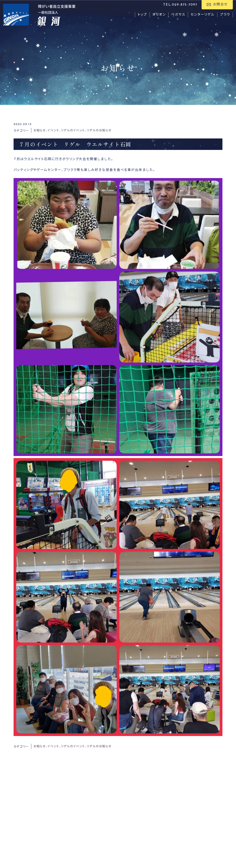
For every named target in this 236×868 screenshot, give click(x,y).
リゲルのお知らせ (99, 131)
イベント (53, 131)
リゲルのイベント (73, 131)
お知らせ (40, 131)
